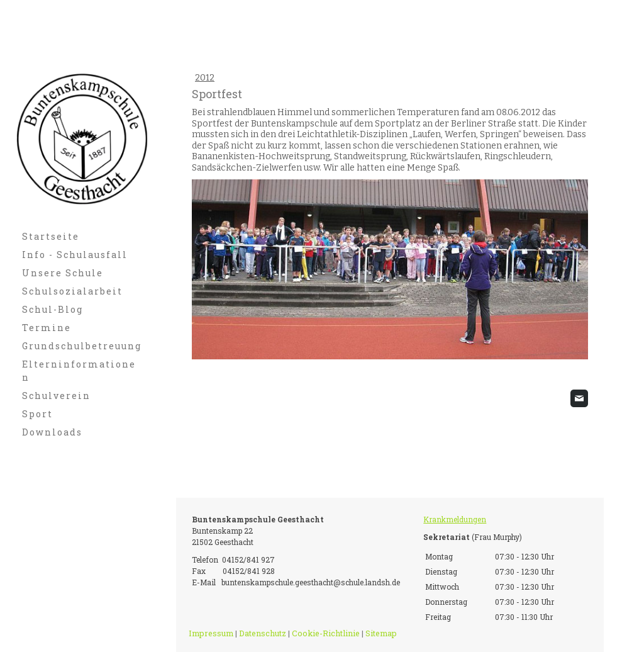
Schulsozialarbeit (72, 291)
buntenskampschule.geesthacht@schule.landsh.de (311, 582)
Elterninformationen (79, 371)
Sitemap (381, 633)
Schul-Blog (53, 309)
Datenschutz (263, 633)
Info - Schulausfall (75, 255)
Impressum (211, 633)
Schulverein (56, 396)
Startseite (51, 236)
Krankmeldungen (455, 519)
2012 (205, 78)
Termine (47, 328)
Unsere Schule (63, 273)
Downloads (52, 432)
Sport (37, 414)
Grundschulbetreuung (82, 346)
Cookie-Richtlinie (326, 633)
